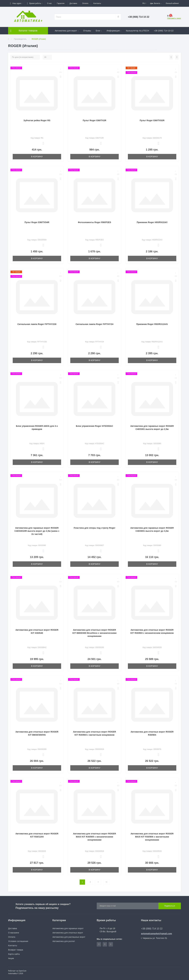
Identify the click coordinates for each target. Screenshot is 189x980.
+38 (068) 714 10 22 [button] (152, 929)
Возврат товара (16, 950)
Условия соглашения (18, 941)
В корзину (37, 157)
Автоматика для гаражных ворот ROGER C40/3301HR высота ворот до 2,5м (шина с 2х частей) (37, 531)
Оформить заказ (174, 18)
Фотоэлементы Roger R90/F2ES (94, 222)
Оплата (85, 3)
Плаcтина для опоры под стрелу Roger (94, 528)
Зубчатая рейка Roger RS (37, 120)
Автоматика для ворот (67, 31)
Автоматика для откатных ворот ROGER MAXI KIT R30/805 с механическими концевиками (95, 837)
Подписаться (170, 906)
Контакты (97, 3)
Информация (114, 31)
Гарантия (61, 3)
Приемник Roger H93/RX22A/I (152, 222)
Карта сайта (14, 954)
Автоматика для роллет (64, 941)
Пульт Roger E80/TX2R (94, 120)
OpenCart (22, 971)
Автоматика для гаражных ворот (68, 928)
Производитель (20, 39)
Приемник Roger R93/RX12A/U (152, 324)
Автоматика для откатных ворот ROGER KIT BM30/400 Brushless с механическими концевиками (94, 633)
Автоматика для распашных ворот (69, 937)
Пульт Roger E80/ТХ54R (37, 222)
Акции (11, 958)
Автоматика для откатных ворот (68, 933)
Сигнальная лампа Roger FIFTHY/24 (94, 324)
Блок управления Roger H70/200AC (94, 426)
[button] (17, 3)
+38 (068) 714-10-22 (164, 31)
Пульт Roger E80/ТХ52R (152, 120)
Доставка (73, 3)
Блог (99, 31)
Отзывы (87, 31)
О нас (49, 3)
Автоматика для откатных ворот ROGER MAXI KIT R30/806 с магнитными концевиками (152, 837)
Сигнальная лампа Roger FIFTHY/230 (37, 324)
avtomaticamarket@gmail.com (157, 934)
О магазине (14, 933)
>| (106, 882)
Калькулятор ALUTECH (138, 31)
